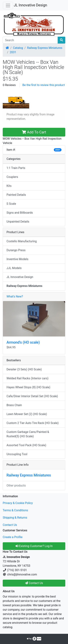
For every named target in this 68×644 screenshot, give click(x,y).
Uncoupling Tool (17, 454)
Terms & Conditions (15, 510)
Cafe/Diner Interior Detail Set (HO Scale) (32, 396)
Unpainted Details (18, 222)
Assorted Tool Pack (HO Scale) (26, 445)
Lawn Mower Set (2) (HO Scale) (27, 414)
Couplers (12, 177)
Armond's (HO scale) (23, 342)
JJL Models (14, 268)
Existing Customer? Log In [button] (34, 546)
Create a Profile (13, 537)
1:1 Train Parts (16, 168)
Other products (16, 486)
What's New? (15, 296)
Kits (9, 186)
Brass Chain (14, 405)
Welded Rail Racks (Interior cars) (27, 378)
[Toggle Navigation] (8, 5)
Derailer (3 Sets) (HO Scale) (24, 369)
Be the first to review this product (44, 85)
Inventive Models (17, 259)
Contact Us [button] (34, 583)
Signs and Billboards (20, 213)
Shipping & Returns (15, 518)
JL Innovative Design (30, 5)
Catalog (18, 48)
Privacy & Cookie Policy (18, 503)
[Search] (30, 40)
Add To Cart (34, 132)
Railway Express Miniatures (45, 48)
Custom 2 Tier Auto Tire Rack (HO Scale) (33, 423)
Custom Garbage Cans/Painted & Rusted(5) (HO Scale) (28, 434)
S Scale (11, 204)
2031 (13, 52)
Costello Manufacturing (22, 241)
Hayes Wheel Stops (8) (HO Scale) (28, 387)
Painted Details (16, 195)
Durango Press (16, 250)
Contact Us (10, 525)
